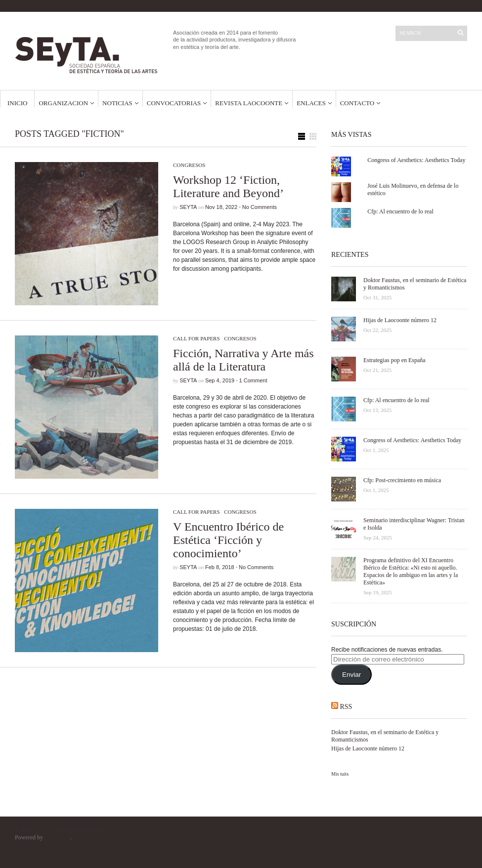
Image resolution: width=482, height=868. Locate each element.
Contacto (357, 103)
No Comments (260, 207)
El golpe (457, 830)
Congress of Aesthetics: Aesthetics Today (416, 160)
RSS (346, 707)
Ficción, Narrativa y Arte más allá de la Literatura (243, 360)
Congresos (189, 165)
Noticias (117, 103)
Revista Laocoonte (249, 103)
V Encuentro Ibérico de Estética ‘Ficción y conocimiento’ (228, 540)
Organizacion (63, 103)
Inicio (17, 103)
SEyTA (188, 207)
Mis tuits (340, 774)
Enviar (351, 675)
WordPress (57, 837)
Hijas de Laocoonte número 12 (368, 748)
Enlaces (311, 103)
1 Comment (253, 380)
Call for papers (197, 338)
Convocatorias (174, 103)
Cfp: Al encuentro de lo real (400, 211)
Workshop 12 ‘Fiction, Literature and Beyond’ (228, 186)
